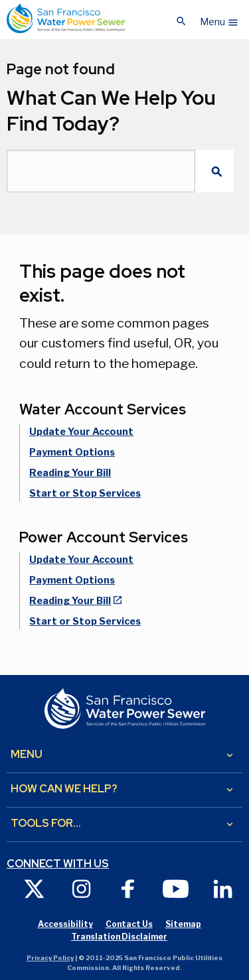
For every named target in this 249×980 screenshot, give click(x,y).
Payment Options (72, 452)
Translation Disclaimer (119, 937)
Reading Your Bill (70, 473)
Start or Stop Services (85, 493)
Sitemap (183, 924)
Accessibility (65, 924)
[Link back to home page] (66, 18)
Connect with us (58, 864)
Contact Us (129, 924)
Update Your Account (81, 432)
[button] (219, 19)
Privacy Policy (50, 958)
